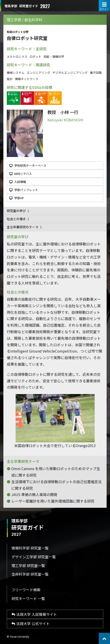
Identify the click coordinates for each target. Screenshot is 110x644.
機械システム (16, 73)
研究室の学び (18, 211)
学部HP (17, 198)
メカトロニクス (17, 57)
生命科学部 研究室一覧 (30, 574)
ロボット (35, 57)
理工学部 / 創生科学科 (25, 20)
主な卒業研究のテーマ (24, 227)
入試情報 (18, 182)
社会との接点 (18, 219)
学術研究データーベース (28, 165)
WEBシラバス (21, 174)
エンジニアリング (38, 73)
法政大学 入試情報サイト (34, 614)
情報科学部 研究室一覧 (30, 548)
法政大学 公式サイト (31, 623)
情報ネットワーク (27, 79)
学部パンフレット (24, 190)
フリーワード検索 (26, 590)
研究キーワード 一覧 (28, 598)
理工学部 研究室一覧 (28, 566)
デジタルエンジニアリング (70, 73)
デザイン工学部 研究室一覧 (34, 557)
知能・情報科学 (54, 57)
